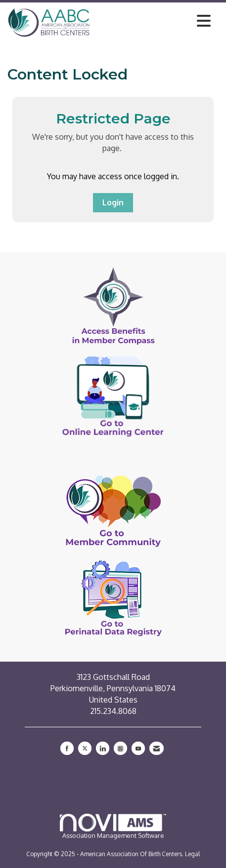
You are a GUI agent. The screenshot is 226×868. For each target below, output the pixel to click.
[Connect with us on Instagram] (120, 748)
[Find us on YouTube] (138, 748)
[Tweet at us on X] (85, 748)
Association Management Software (113, 827)
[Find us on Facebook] (67, 748)
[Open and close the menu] (153, 21)
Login (113, 202)
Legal (192, 854)
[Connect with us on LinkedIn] (103, 748)
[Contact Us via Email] (157, 748)
